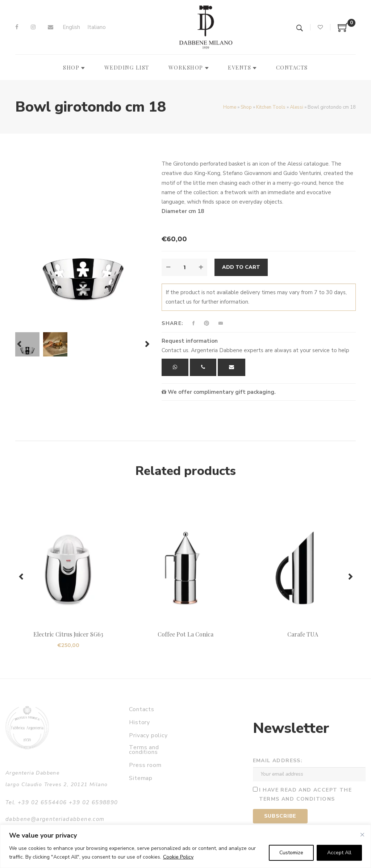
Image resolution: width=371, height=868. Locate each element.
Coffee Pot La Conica (185, 634)
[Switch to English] (71, 27)
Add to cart (241, 267)
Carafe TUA (303, 634)
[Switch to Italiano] (97, 27)
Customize (291, 853)
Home (230, 107)
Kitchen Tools (271, 107)
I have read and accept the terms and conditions (305, 794)
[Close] (362, 835)
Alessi (297, 107)
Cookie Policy (178, 857)
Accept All (339, 853)
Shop (246, 107)
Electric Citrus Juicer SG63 (68, 634)
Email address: (278, 761)
